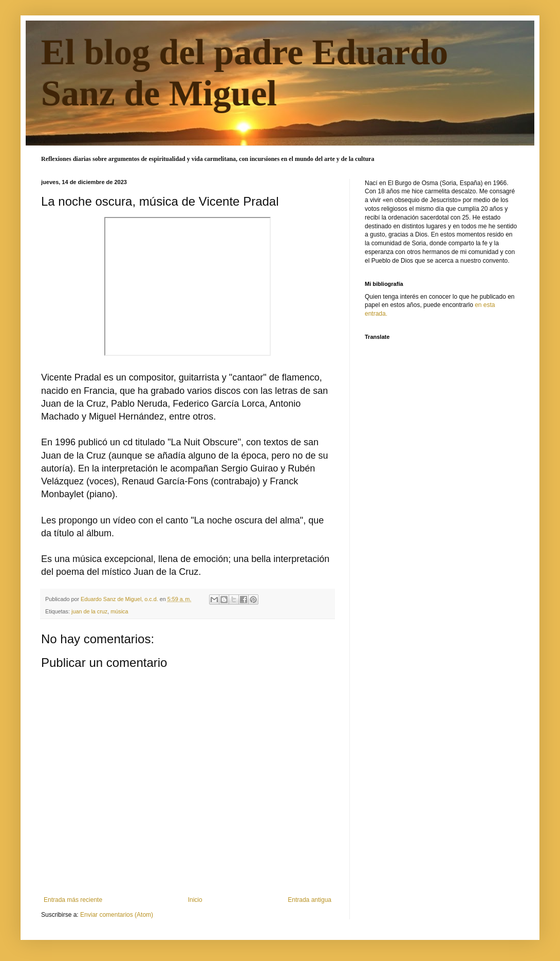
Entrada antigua (310, 900)
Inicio (195, 900)
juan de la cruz (89, 611)
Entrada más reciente (73, 900)
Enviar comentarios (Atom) (117, 915)
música (119, 611)
